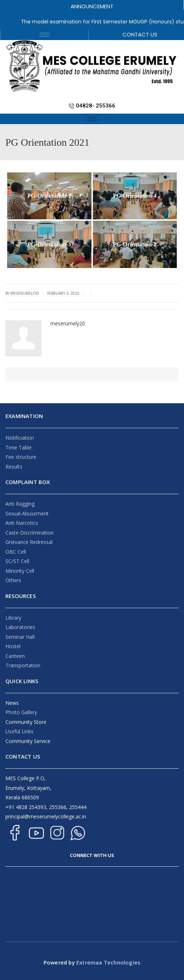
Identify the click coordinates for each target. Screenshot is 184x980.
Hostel (13, 646)
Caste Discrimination (30, 533)
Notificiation (20, 438)
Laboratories (20, 627)
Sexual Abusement (27, 513)
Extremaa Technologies (108, 962)
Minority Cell (20, 571)
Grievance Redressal (29, 542)
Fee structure (21, 457)
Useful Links (19, 731)
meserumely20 (68, 323)
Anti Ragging (20, 504)
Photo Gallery (21, 712)
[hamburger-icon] (44, 35)
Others (13, 580)
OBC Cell (16, 552)
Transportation (23, 665)
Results (14, 467)
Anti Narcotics (22, 523)
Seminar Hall (20, 637)
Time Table (19, 447)
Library (13, 618)
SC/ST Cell (17, 561)
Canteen (15, 656)
